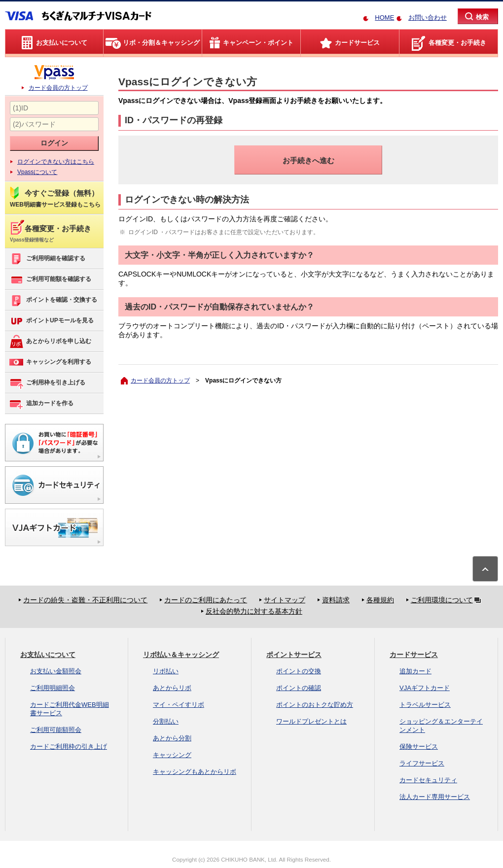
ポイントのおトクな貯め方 (315, 705)
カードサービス (414, 655)
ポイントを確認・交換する (53, 300)
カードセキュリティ (428, 780)
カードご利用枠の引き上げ (69, 746)
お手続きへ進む (308, 160)
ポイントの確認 (299, 688)
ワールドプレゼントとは (311, 721)
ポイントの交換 (299, 671)
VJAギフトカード (425, 688)
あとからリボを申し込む (50, 342)
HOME (384, 17)
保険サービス (419, 746)
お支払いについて (48, 655)
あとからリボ (172, 688)
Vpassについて (37, 172)
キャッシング (172, 755)
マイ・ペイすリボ (179, 705)
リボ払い (166, 671)
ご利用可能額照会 (56, 730)
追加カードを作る (41, 404)
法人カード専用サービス (435, 797)
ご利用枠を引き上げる (47, 383)
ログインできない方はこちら (56, 162)
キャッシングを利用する (50, 362)
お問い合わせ (428, 17)
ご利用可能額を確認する (50, 279)
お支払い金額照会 (56, 671)
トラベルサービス (425, 705)
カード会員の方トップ (58, 88)
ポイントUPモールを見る (51, 321)
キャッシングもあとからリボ (195, 772)
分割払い (166, 721)
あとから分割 (172, 738)
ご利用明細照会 (53, 688)
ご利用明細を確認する (47, 259)
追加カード (415, 671)
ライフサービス (422, 763)
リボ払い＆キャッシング (181, 655)
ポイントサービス (294, 655)
